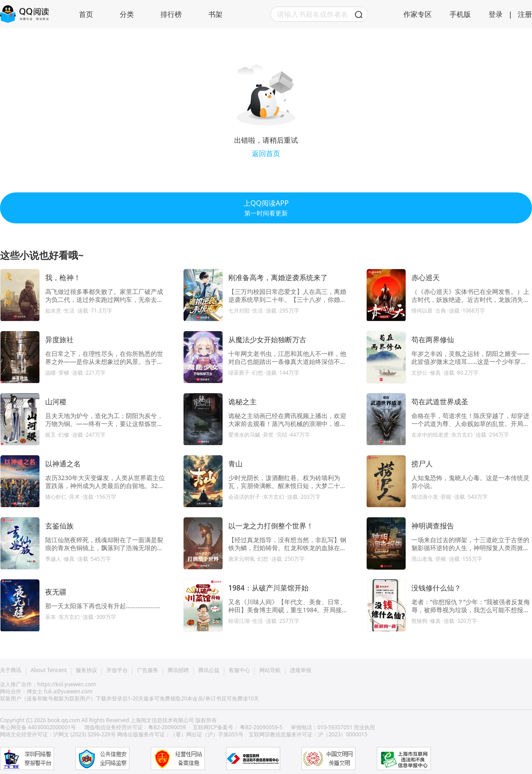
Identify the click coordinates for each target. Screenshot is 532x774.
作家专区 (418, 14)
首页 (86, 14)
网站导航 (270, 670)
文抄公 (419, 373)
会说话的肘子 (244, 497)
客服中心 (239, 670)
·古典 (441, 311)
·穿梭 (64, 373)
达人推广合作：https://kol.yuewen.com (48, 684)
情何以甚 (422, 311)
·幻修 (64, 435)
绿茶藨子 (239, 373)
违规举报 (301, 670)
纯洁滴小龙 (425, 497)
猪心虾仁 (56, 497)
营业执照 (364, 727)
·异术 (74, 497)
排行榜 (171, 14)
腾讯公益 (209, 670)
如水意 (53, 311)
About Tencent (49, 670)
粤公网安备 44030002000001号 (39, 727)
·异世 (268, 435)
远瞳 (51, 373)
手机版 (460, 14)
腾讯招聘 (178, 670)
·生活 (69, 311)
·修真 (435, 373)
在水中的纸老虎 (430, 435)
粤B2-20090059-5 (261, 727)
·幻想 (258, 373)
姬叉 (51, 435)
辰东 (51, 617)
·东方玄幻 (462, 435)
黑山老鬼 (422, 559)
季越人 (53, 559)
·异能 (446, 497)
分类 (127, 14)
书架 (215, 14)
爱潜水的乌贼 (244, 435)
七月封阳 (239, 311)
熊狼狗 (419, 621)
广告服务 (148, 670)
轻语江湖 (239, 621)
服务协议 (86, 670)
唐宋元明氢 (242, 559)
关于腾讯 (11, 670)
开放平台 (117, 670)
